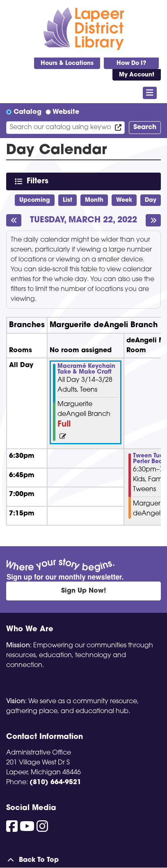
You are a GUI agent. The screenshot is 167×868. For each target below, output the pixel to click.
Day (151, 200)
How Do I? (131, 63)
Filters (39, 181)
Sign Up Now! (83, 591)
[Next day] (153, 220)
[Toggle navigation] (150, 93)
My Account (137, 75)
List (67, 200)
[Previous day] (14, 220)
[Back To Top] (83, 860)
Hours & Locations (67, 63)
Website (66, 112)
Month (94, 200)
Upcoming (35, 200)
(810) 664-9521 (55, 783)
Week (124, 200)
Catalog (27, 112)
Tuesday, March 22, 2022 (83, 220)
